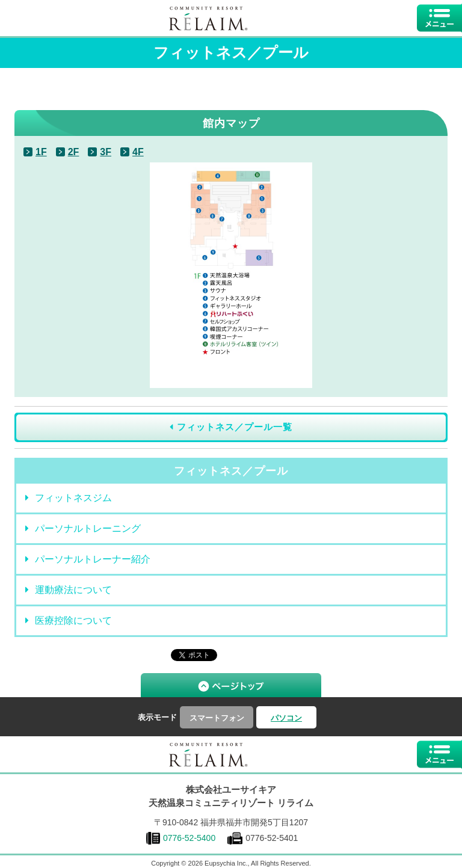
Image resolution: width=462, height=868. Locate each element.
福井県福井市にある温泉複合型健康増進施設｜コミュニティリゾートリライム (208, 18)
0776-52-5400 (189, 838)
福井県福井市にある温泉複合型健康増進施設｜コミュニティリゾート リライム (208, 754)
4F (138, 152)
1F (41, 152)
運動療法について (69, 590)
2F (74, 152)
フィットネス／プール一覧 (231, 427)
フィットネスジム (69, 498)
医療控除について (69, 620)
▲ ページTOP (231, 685)
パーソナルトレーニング (83, 528)
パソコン (286, 718)
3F (106, 152)
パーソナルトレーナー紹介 (88, 559)
